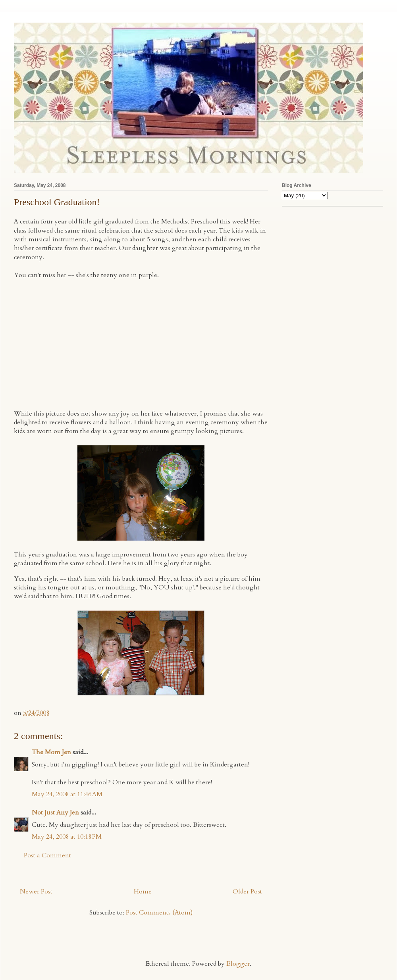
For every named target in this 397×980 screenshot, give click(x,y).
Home (143, 891)
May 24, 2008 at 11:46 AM (67, 794)
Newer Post (36, 891)
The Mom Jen (51, 752)
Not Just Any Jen (55, 812)
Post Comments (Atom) (159, 913)
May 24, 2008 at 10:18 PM (67, 837)
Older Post (247, 891)
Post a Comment (47, 855)
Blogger (238, 964)
